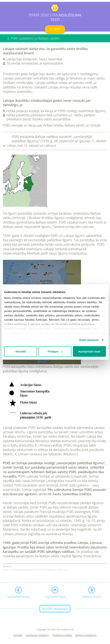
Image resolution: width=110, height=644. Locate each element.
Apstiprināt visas (89, 351)
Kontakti (18, 635)
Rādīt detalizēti (89, 340)
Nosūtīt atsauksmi (55, 609)
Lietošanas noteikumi (37, 635)
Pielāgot (55, 351)
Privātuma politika (62, 635)
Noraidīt (21, 351)
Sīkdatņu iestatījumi (86, 635)
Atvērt (55, 29)
